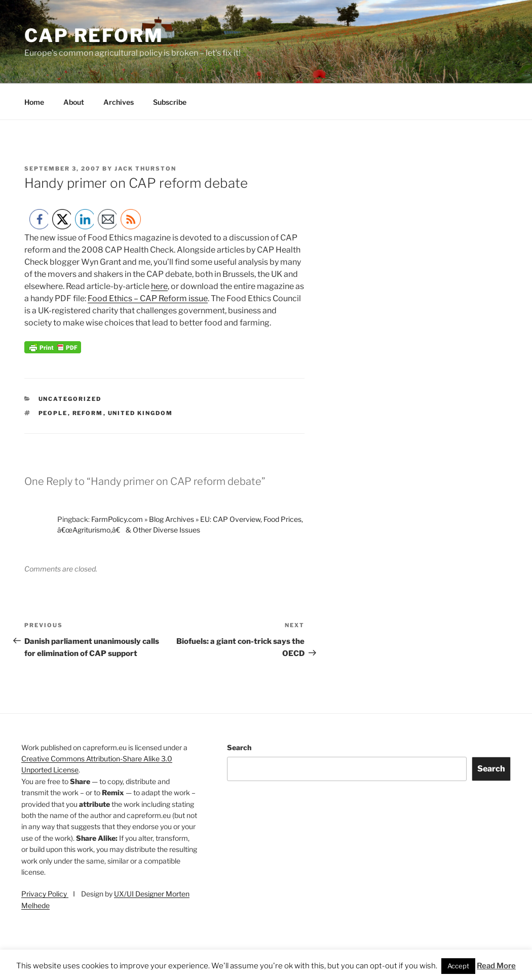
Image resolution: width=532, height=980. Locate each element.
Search (239, 747)
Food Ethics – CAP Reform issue (148, 298)
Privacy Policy (45, 894)
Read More (496, 966)
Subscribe (170, 102)
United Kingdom (141, 413)
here (159, 286)
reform (88, 413)
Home (34, 102)
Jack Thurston (145, 169)
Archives (119, 102)
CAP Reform (94, 35)
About (74, 102)
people (53, 413)
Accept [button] (458, 966)
